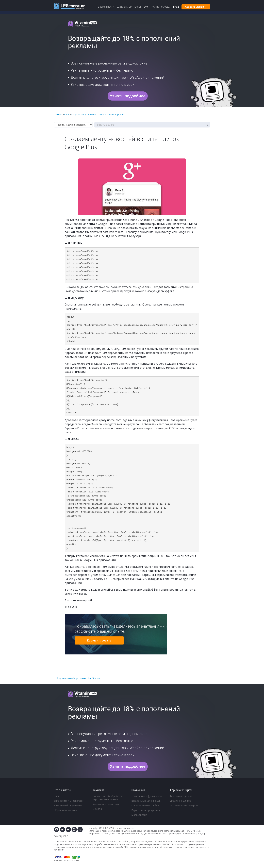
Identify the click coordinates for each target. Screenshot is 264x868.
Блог (57, 796)
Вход (176, 7)
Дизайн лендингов (181, 801)
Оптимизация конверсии (184, 805)
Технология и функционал (146, 796)
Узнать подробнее (128, 96)
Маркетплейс (139, 815)
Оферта (97, 809)
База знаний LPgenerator (68, 805)
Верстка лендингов (181, 796)
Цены (137, 7)
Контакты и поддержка (106, 804)
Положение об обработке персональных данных (108, 798)
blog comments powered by (78, 678)
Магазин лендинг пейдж (145, 805)
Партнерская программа (146, 810)
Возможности (106, 7)
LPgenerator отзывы (66, 810)
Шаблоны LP (124, 7)
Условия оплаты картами (67, 861)
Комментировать (99, 640)
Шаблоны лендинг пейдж (146, 801)
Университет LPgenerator (69, 801)
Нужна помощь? (161, 7)
